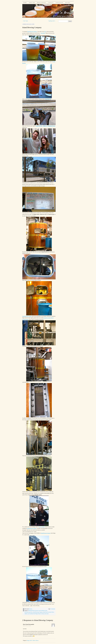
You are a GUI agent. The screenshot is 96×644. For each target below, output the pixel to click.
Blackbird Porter (32, 611)
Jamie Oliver (51, 612)
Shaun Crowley (41, 614)
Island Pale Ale (48, 99)
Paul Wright (35, 614)
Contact (51, 3)
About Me (32, 3)
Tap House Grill (52, 21)
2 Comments (53, 609)
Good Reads (59, 3)
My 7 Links (25, 21)
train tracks (46, 614)
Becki (25, 24)
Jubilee (26, 614)
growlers (31, 612)
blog (45, 32)
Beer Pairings (42, 3)
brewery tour (38, 611)
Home (25, 3)
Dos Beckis (43, 33)
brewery (31, 609)
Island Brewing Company (32, 27)
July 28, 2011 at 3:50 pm (27, 626)
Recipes (68, 3)
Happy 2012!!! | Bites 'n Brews (33, 640)
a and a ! (46, 126)
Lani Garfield (30, 614)
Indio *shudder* (42, 527)
